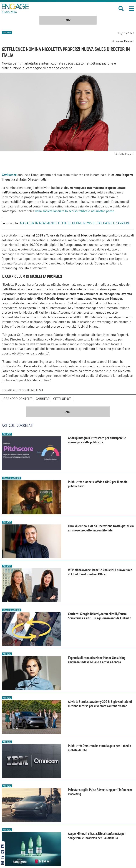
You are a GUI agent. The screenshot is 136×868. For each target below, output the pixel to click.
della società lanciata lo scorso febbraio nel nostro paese (75, 211)
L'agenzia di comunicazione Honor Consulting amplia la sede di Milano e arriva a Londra (97, 660)
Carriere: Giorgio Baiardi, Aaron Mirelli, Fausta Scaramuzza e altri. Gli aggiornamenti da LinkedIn (100, 616)
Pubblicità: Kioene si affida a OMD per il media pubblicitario (98, 484)
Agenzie (7, 33)
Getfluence (62, 399)
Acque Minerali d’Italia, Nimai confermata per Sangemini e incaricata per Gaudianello (97, 836)
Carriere (43, 399)
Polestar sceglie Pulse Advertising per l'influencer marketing (100, 792)
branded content (18, 399)
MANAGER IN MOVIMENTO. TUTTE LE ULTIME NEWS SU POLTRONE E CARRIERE (75, 223)
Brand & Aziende (12, 478)
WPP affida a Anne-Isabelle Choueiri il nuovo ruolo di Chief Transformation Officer (100, 572)
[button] (132, 9)
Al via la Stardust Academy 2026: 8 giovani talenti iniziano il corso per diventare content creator (100, 704)
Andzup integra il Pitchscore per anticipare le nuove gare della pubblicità (97, 440)
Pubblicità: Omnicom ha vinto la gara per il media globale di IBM (100, 748)
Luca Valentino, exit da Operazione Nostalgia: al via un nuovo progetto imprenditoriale (101, 528)
